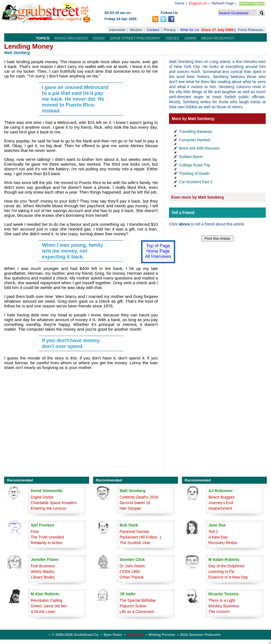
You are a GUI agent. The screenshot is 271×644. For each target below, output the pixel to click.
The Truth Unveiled (47, 537)
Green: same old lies (49, 606)
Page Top (135, 635)
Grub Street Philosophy (135, 38)
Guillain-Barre (191, 157)
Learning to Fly (221, 572)
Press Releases (250, 30)
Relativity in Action (47, 543)
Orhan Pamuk (132, 577)
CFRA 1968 (130, 572)
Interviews (117, 30)
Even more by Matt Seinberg (198, 197)
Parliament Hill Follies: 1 (141, 537)
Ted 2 (213, 532)
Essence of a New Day (228, 577)
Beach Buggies (222, 497)
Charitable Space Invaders (54, 503)
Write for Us (189, 30)
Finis (35, 532)
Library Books (43, 577)
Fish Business (43, 566)
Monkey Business (224, 606)
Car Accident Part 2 (196, 182)
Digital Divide (42, 497)
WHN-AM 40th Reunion (199, 148)
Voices (172, 38)
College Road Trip (194, 165)
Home (180, 3)
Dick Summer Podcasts (200, 635)
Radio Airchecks (71, 38)
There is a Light (222, 600)
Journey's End (221, 503)
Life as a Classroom (137, 612)
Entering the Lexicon (49, 508)
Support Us (198, 3)
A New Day (218, 537)
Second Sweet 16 (135, 503)
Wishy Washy (42, 572)
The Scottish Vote (135, 543)
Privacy (170, 30)
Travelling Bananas (195, 131)
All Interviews (158, 256)
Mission (136, 30)
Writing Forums (162, 635)
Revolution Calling (47, 600)
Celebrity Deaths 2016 (139, 497)
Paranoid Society (134, 532)
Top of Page (158, 246)
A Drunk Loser (43, 612)
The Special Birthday (138, 600)
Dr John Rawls (132, 566)
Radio (99, 38)
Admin (190, 38)
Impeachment (220, 508)
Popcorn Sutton (133, 606)
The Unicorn (219, 612)
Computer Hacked (195, 140)
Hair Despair (130, 508)
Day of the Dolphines (227, 566)
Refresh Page (223, 3)
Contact (153, 30)
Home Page (158, 251)
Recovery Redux (223, 543)
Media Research (218, 38)
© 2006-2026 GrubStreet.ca (75, 635)
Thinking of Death (194, 173)
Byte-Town (113, 635)
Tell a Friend (183, 213)
